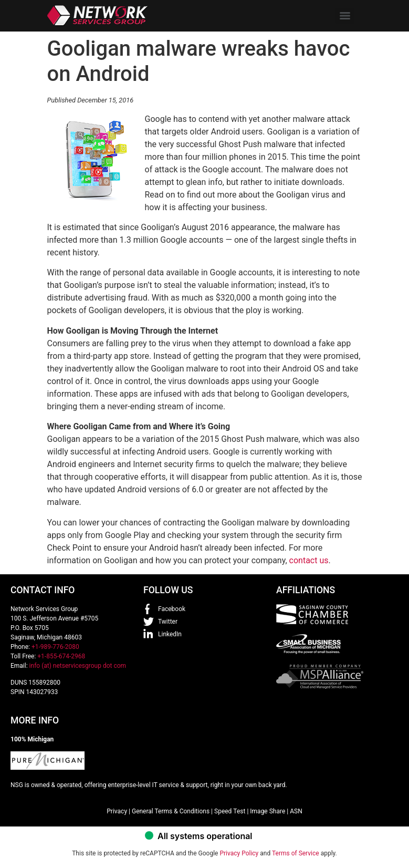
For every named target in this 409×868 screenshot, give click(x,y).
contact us (309, 560)
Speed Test (230, 811)
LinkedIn (170, 634)
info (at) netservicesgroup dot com (78, 666)
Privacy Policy (239, 853)
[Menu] (345, 16)
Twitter (168, 622)
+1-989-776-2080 (55, 647)
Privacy (117, 811)
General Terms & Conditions (171, 811)
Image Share (268, 811)
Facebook (172, 609)
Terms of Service (296, 853)
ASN (296, 811)
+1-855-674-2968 (61, 656)
